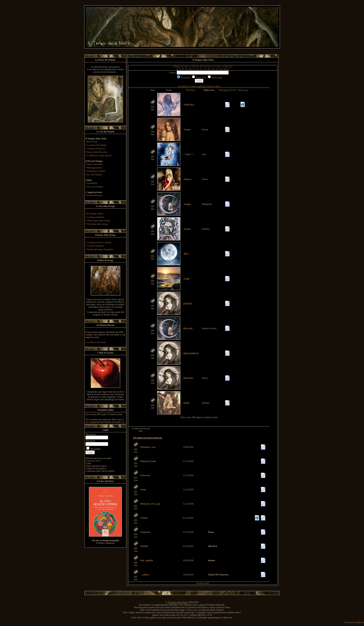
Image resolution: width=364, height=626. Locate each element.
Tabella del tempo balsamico (100, 249)
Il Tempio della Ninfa (178, 602)
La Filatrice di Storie (96, 342)
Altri (225, 69)
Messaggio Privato (227, 90)
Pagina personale (95, 164)
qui (123, 422)
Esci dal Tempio (94, 175)
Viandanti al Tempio (96, 171)
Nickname (190, 90)
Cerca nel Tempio (95, 187)
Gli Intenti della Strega (97, 224)
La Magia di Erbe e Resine (99, 242)
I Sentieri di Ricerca (96, 149)
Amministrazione (95, 195)
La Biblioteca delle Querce (99, 156)
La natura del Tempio (97, 145)
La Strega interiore (96, 217)
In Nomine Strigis (95, 214)
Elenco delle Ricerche (97, 152)
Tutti (177, 67)
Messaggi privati (95, 168)
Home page (243, 90)
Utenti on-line (213, 86)
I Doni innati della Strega (99, 221)
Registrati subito (93, 461)
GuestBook (92, 183)
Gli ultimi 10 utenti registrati (192, 86)
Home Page (92, 142)
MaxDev (184, 615)
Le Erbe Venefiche (95, 246)
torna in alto (203, 583)
